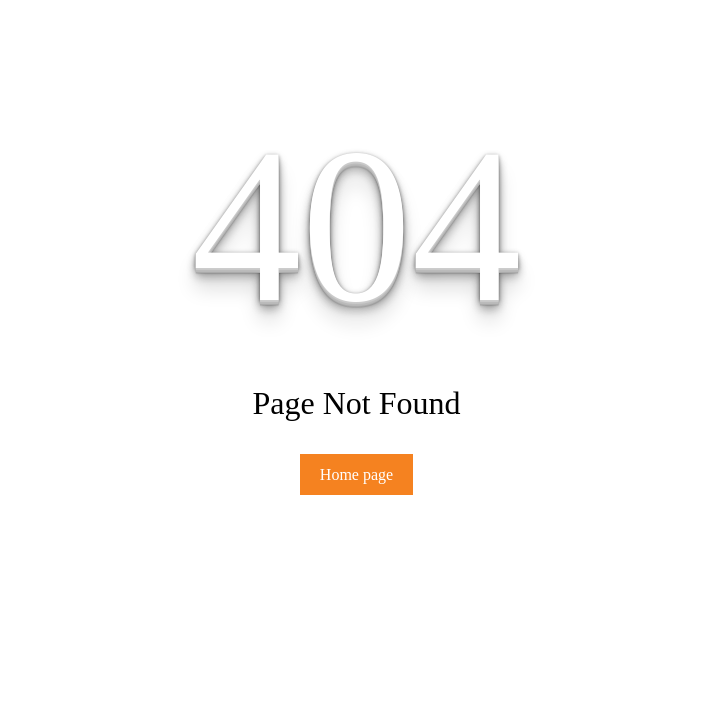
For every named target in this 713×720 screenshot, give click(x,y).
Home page (356, 474)
